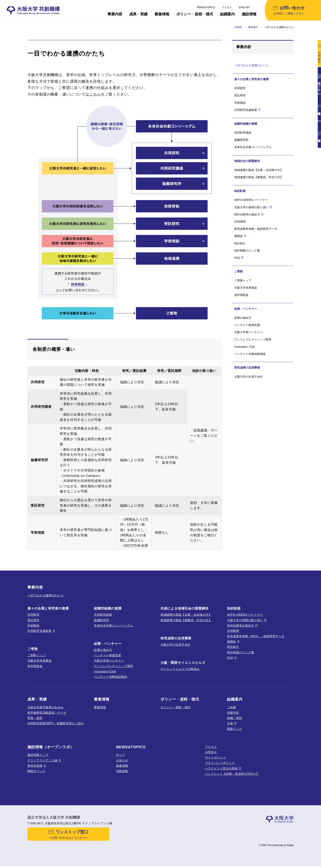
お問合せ (211, 752)
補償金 (232, 641)
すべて (121, 755)
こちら (95, 94)
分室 (230, 723)
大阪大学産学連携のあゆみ (45, 707)
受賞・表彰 (35, 718)
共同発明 (200, 430)
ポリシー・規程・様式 (176, 707)
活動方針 (233, 713)
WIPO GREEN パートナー (251, 200)
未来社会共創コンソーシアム (253, 147)
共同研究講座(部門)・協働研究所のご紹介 (56, 723)
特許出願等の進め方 (241, 625)
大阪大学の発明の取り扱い (245, 620)
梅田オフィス (36, 771)
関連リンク (235, 729)
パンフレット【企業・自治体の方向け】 (232, 774)
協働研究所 (241, 140)
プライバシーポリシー (220, 763)
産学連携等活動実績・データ (47, 713)
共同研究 (240, 88)
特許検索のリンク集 (247, 251)
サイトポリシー (215, 758)
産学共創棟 (35, 766)
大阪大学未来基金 (246, 288)
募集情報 (100, 707)
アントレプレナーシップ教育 (253, 339)
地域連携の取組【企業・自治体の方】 (259, 170)
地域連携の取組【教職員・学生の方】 (259, 177)
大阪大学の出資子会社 (249, 377)
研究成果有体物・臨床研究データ (256, 229)
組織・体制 (235, 718)
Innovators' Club (245, 347)
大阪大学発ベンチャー (249, 332)
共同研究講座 (243, 133)
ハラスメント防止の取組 (222, 768)
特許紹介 (240, 243)
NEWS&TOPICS (206, 7)
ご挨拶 (232, 707)
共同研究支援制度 (40, 631)
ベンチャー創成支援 (247, 325)
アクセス (227, 7)
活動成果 (122, 771)
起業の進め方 (243, 318)
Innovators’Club (105, 671)
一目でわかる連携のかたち (45, 595)
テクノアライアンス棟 (42, 760)
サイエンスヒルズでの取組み (180, 669)
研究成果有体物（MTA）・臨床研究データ (256, 636)
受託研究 (240, 95)
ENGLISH (244, 7)
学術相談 (240, 103)
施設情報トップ (38, 755)
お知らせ (122, 760)
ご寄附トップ (243, 280)
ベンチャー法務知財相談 (250, 354)
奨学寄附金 (241, 295)
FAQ (230, 658)
